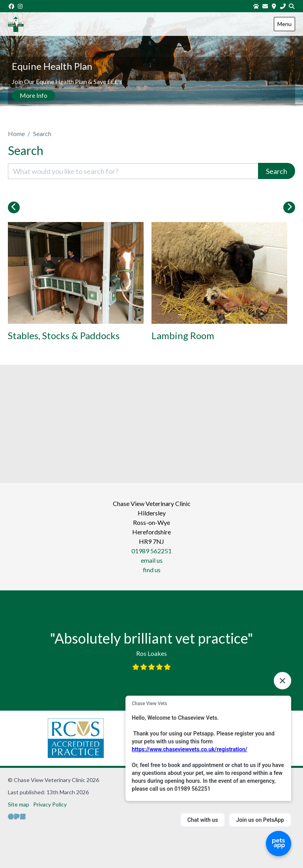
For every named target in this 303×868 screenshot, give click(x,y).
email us (152, 560)
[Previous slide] (14, 207)
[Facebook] (11, 6)
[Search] (292, 6)
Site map (19, 804)
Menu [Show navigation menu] (284, 24)
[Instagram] (21, 6)
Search (277, 171)
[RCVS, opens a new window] (76, 738)
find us (152, 570)
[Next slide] (289, 207)
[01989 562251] (283, 6)
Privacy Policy (50, 804)
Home (16, 133)
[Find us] (274, 6)
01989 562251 (151, 551)
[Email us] (265, 6)
